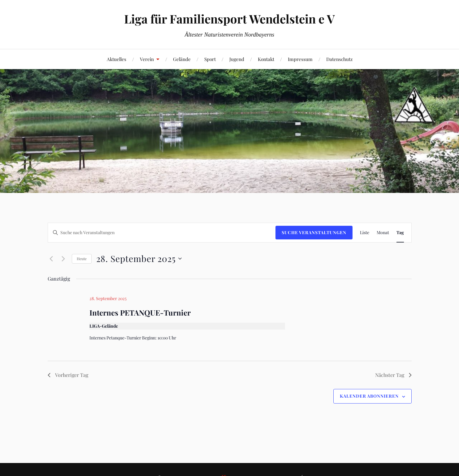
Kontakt (266, 59)
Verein (147, 59)
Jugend (237, 59)
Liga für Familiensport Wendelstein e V (229, 19)
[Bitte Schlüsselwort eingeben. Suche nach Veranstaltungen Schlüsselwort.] (162, 233)
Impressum (300, 59)
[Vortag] (51, 259)
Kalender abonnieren (369, 396)
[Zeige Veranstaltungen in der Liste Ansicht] (365, 233)
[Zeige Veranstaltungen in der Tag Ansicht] (400, 233)
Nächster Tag (393, 375)
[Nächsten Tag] (63, 259)
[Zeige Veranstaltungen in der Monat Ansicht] (383, 233)
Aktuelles (117, 59)
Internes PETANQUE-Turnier (140, 312)
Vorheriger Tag (68, 375)
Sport (210, 59)
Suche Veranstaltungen (314, 232)
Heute (82, 259)
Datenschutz (339, 59)
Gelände (182, 59)
